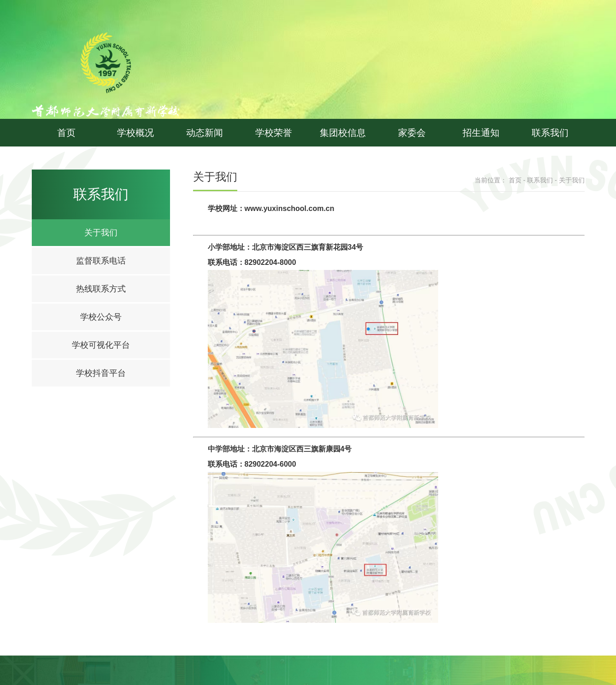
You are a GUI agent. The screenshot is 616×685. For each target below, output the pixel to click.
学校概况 (135, 133)
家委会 (412, 133)
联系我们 (550, 133)
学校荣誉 (274, 133)
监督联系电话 (101, 261)
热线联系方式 (101, 289)
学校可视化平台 (101, 345)
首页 (66, 133)
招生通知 (481, 133)
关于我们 (101, 233)
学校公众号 (101, 317)
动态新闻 (205, 133)
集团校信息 (343, 133)
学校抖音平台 (101, 373)
